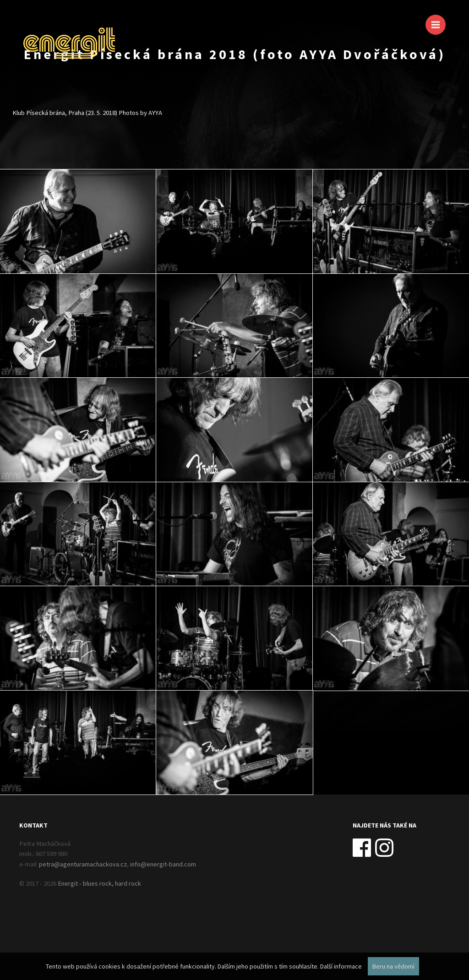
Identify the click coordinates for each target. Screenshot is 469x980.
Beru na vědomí (393, 966)
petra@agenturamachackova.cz (83, 864)
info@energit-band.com (163, 864)
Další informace (341, 966)
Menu (439, 20)
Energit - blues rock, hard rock (99, 883)
